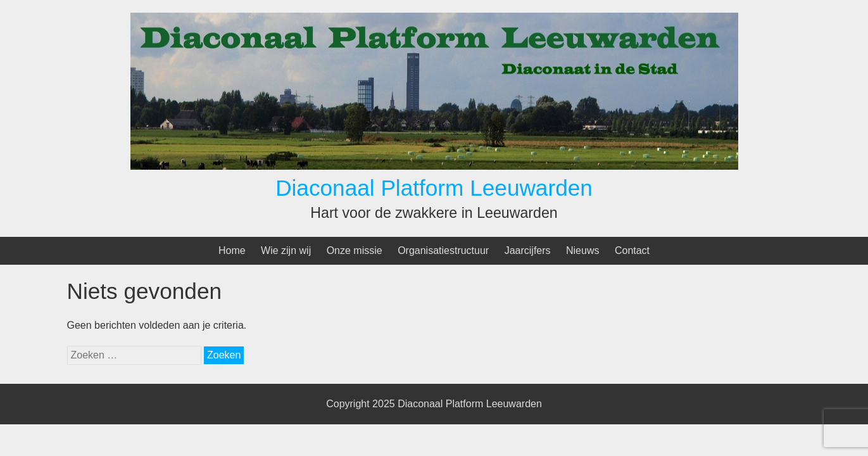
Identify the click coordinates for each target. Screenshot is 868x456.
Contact (632, 250)
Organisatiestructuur (443, 250)
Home (232, 250)
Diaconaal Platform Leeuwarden (434, 188)
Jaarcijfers (528, 250)
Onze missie (355, 250)
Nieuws (582, 250)
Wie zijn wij (286, 250)
